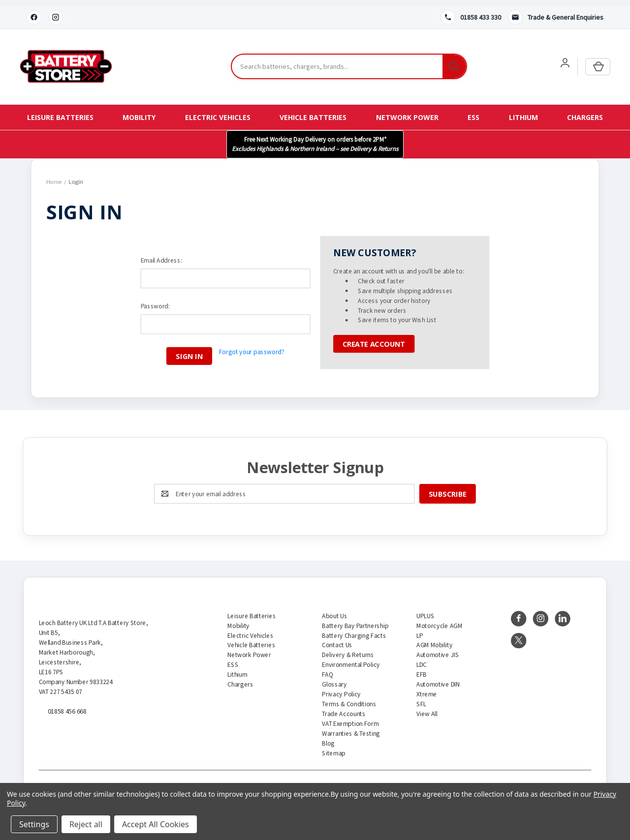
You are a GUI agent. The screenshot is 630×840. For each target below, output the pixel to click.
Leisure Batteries (60, 111)
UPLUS (425, 610)
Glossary (334, 678)
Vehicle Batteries (313, 111)
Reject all (86, 824)
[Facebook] (34, 11)
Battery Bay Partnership (355, 620)
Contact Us (337, 640)
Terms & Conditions (349, 698)
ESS (473, 111)
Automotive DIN (438, 678)
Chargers (585, 111)
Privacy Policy (341, 688)
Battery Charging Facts (354, 630)
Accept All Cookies (156, 824)
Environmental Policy (351, 659)
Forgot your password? (252, 345)
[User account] (565, 57)
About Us (334, 610)
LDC (422, 659)
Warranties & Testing (351, 728)
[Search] (454, 61)
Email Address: (161, 254)
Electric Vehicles (218, 111)
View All (427, 708)
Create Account (374, 338)
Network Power (407, 111)
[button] (315, 138)
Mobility (139, 111)
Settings (34, 824)
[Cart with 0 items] (598, 61)
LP (420, 630)
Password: (155, 300)
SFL (421, 698)
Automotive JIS (438, 649)
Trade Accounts (344, 708)
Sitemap (334, 747)
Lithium (523, 111)
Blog (328, 737)
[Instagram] (56, 11)
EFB (422, 669)
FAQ (328, 669)
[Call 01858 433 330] (471, 11)
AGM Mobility (434, 640)
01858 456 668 (67, 705)
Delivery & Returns (348, 649)
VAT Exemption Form (350, 718)
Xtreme (427, 688)
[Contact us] (556, 11)
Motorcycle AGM (439, 620)
